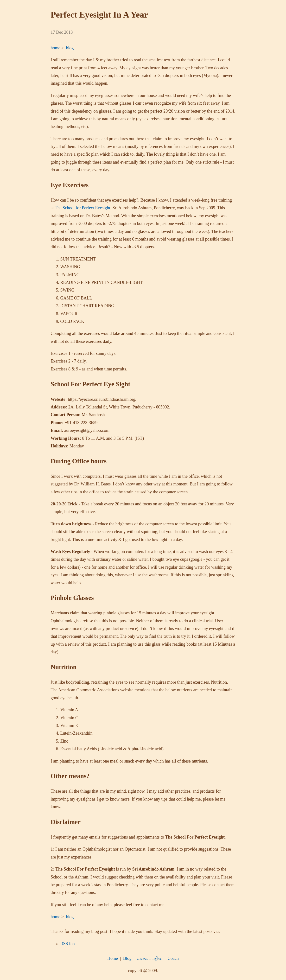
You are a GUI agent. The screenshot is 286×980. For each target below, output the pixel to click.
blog (70, 48)
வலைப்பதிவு (149, 958)
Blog (127, 958)
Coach (173, 958)
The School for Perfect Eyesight (83, 208)
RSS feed (69, 944)
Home (113, 958)
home (56, 48)
